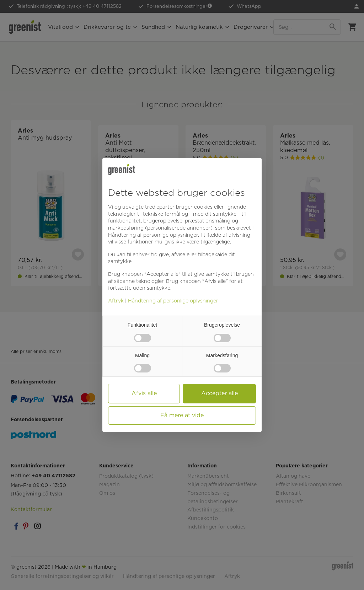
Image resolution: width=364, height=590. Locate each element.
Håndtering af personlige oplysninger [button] (153, 235)
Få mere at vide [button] (182, 415)
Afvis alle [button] (144, 393)
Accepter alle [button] (220, 393)
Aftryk (116, 301)
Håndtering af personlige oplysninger (173, 301)
